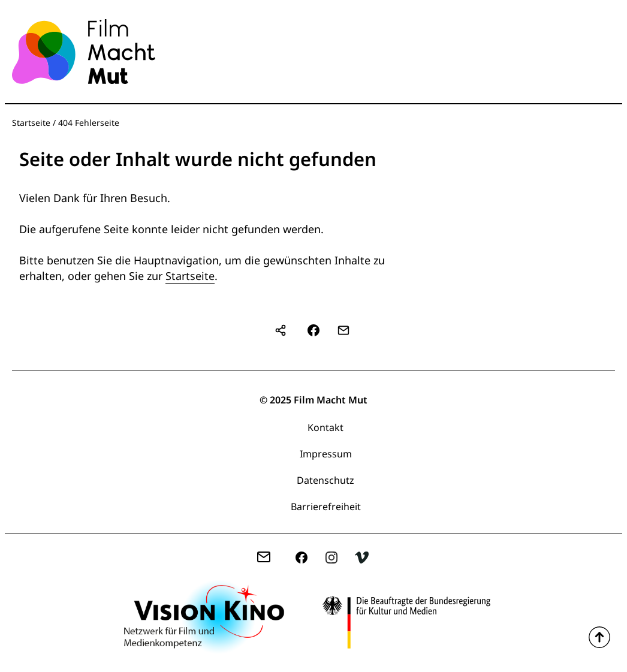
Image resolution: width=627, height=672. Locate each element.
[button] (313, 330)
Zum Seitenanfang (599, 637)
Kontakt (325, 427)
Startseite (31, 123)
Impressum (326, 454)
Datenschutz (325, 480)
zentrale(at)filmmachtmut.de (269, 559)
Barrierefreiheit (326, 507)
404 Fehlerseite (89, 123)
